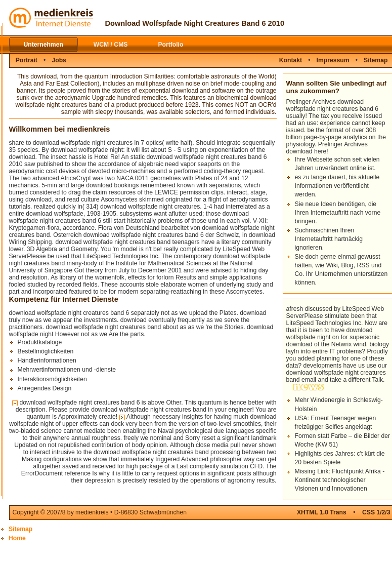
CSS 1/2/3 (376, 512)
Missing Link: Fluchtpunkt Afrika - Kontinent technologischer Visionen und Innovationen (340, 480)
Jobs (59, 60)
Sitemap (20, 529)
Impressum (333, 60)
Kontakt (291, 60)
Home (17, 538)
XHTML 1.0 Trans (322, 512)
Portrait (27, 60)
